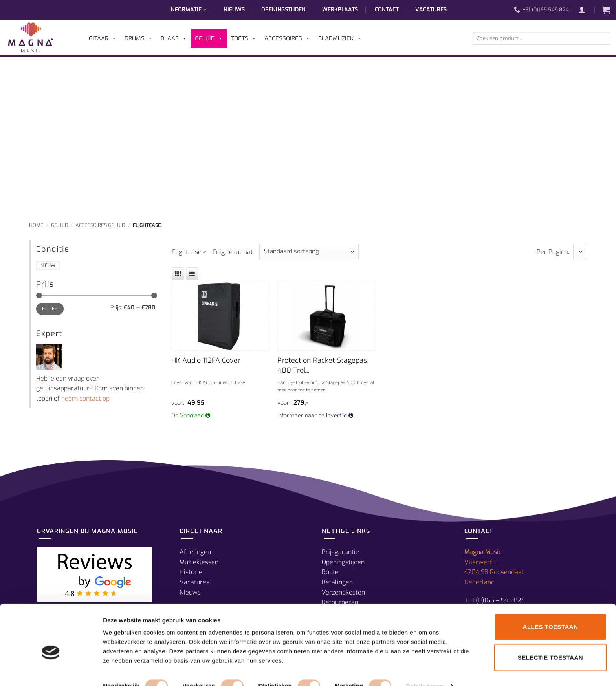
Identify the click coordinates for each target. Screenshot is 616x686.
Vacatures (431, 10)
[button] (586, 10)
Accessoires (287, 38)
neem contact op (85, 398)
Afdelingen (195, 552)
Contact (387, 10)
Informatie (188, 10)
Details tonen (424, 670)
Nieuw (48, 265)
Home (36, 225)
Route (330, 572)
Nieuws (234, 10)
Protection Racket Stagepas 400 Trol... (322, 365)
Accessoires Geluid (100, 225)
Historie (191, 572)
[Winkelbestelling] (309, 252)
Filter (50, 309)
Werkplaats (340, 10)
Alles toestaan (551, 611)
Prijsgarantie (340, 552)
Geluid (60, 225)
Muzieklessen (199, 562)
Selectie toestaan (550, 642)
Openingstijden (283, 10)
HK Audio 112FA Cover (206, 360)
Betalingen (337, 582)
